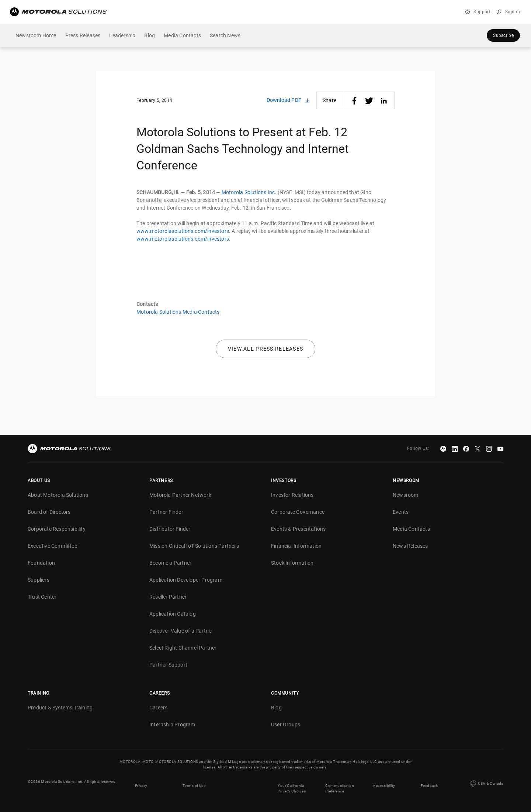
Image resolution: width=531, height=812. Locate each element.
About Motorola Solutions (58, 495)
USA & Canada (486, 781)
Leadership (122, 35)
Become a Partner (170, 563)
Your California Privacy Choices (292, 784)
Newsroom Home (36, 35)
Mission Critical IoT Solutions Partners (194, 546)
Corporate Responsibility (57, 529)
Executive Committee (52, 546)
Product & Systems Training (60, 708)
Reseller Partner (168, 597)
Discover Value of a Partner (181, 631)
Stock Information (292, 563)
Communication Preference (340, 784)
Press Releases (83, 35)
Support (482, 12)
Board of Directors (49, 512)
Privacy (141, 782)
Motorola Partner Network (180, 495)
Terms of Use (194, 782)
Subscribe (503, 35)
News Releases (410, 546)
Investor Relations (292, 495)
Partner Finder (166, 512)
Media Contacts (182, 35)
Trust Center (42, 597)
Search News (225, 35)
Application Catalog (173, 614)
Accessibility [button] (384, 782)
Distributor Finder (170, 529)
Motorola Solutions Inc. (249, 192)
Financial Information (296, 546)
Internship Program (172, 725)
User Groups (286, 725)
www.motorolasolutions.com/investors (183, 231)
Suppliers (39, 580)
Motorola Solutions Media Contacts (178, 312)
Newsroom (406, 495)
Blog (150, 35)
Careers (158, 708)
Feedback (430, 782)
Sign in (513, 12)
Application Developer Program (186, 580)
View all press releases (266, 349)
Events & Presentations (298, 529)
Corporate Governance (298, 512)
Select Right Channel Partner (183, 648)
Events (401, 512)
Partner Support (168, 665)
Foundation (41, 563)
